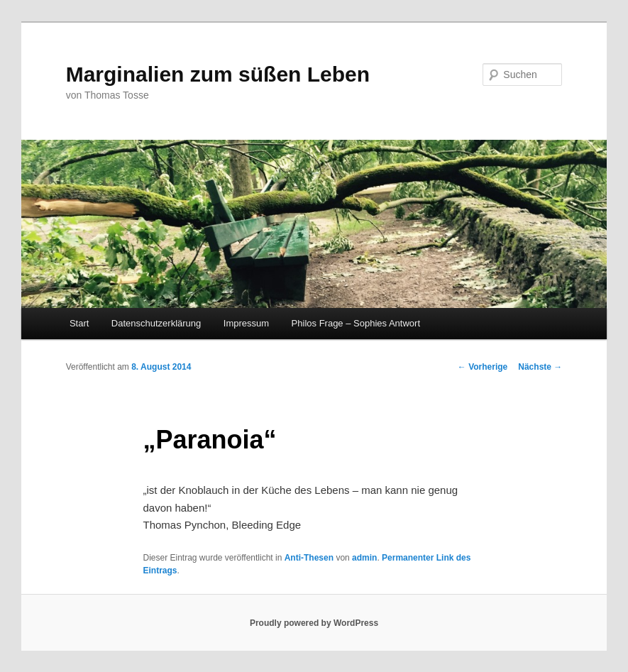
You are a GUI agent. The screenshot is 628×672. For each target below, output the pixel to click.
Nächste (540, 367)
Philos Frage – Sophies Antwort (356, 323)
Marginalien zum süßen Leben (218, 74)
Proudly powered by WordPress (314, 623)
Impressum (246, 323)
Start (79, 323)
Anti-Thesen (309, 558)
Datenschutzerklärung (156, 323)
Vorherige (483, 367)
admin (364, 558)
